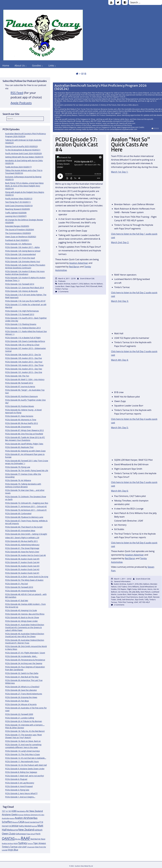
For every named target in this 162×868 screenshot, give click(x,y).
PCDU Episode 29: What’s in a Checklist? (22, 687)
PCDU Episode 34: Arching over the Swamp (24, 663)
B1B (81, 284)
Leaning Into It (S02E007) (16, 216)
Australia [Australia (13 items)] (6, 818)
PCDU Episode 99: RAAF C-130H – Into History (25, 379)
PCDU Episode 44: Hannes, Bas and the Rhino (25, 614)
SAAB (119, 600)
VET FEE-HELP (144, 602)
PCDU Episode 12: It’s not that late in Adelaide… (26, 758)
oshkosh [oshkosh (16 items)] (38, 830)
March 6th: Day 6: (120, 491)
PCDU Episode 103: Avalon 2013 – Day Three (24, 365)
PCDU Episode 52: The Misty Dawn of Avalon (24, 580)
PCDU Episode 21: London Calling (20, 718)
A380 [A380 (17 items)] (14, 811)
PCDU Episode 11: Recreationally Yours (22, 761)
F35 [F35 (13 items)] (10, 826)
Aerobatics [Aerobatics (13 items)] (21, 811)
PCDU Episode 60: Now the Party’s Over (22, 552)
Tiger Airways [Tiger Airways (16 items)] (40, 843)
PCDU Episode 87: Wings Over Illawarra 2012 (24, 430)
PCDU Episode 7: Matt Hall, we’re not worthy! (25, 776)
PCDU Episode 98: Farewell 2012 (19, 383)
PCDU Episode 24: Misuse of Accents (21, 704)
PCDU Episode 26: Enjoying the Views (21, 697)
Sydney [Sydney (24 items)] (23, 843)
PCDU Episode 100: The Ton (17, 376)
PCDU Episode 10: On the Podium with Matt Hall (26, 765)
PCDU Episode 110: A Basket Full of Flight (23, 338)
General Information (122, 581)
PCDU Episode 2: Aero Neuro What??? (21, 793)
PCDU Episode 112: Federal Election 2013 (23, 328)
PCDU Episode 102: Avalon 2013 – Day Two (24, 369)
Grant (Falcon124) (87, 278)
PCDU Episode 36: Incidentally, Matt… (21, 656)
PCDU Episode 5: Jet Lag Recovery (20, 783)
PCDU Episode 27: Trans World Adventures (24, 694)
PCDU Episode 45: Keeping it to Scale (21, 610)
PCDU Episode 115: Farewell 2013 (20, 314)
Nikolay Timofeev (145, 594)
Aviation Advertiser (79, 263)
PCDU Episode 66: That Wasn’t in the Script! (24, 527)
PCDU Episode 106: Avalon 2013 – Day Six (23, 355)
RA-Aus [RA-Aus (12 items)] (18, 839)
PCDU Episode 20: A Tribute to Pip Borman (24, 721)
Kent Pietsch (146, 592)
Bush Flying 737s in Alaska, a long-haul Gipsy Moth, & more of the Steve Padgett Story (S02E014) (24, 186)
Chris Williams (133, 587)
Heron (150, 589)
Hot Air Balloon (97, 284)
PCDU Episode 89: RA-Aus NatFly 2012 (22, 423)
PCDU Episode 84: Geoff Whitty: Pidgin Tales (24, 444)
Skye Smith (139, 600)
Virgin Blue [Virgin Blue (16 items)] (13, 850)
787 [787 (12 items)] (10, 811)
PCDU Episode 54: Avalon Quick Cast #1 (22, 573)
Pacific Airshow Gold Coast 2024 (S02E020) (23, 153)
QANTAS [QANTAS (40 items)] (8, 838)
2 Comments (63, 292)
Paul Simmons (132, 597)
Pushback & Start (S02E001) (17, 240)
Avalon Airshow (64, 284)
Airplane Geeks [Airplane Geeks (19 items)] (10, 814)
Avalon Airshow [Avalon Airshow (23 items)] (24, 818)
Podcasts (62, 281)
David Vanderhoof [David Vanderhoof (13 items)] (32, 822)
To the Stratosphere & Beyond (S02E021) (23, 150)
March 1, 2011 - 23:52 (123, 579)
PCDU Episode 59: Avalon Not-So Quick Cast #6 (25, 555)
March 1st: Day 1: (120, 172)
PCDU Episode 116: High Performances (22, 311)
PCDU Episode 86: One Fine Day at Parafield (24, 434)
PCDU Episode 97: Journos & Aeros (20, 386)
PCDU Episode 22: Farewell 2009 (19, 714)
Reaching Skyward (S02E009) (17, 209)
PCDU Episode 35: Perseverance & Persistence (25, 660)
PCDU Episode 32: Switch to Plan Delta (22, 673)
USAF (136, 602)
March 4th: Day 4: (120, 360)
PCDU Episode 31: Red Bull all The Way (22, 677)
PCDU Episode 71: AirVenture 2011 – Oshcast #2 (26, 506)
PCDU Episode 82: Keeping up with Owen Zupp (25, 451)
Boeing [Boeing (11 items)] (15, 822)
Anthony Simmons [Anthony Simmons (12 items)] (31, 815)
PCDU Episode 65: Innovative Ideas (20, 531)
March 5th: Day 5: (120, 428)
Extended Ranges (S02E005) (17, 226)
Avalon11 (75, 284)
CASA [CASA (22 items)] (21, 822)
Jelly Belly (136, 592)
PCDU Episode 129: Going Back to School (23, 251)
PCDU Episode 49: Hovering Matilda (21, 591)
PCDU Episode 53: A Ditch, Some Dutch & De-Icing (27, 577)
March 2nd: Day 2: (120, 242)
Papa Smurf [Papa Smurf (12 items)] (31, 834)
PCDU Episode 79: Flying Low (18, 467)
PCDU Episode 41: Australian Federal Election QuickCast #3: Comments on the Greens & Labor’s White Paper (25, 627)
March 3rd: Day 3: (120, 301)
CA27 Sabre (122, 587)
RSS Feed (17, 93)
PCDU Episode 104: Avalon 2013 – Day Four (24, 362)
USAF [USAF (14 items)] (24, 847)
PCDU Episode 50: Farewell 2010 (19, 587)
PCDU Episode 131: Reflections (18, 244)
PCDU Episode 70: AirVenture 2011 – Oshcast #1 (26, 510)
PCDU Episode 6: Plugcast (16, 779)
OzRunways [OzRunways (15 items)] (21, 834)
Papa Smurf (80, 286)
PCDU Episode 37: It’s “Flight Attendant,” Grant (25, 653)
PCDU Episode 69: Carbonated (18, 513)
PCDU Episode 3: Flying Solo (17, 790)
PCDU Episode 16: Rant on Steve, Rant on (23, 741)
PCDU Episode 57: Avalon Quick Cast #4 (22, 562)
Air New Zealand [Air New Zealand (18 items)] (34, 811)
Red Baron (74, 267)
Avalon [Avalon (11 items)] (12, 818)
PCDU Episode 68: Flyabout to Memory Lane (24, 517)
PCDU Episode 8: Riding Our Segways (21, 772)
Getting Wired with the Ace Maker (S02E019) (24, 157)
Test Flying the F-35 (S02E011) (18, 202)
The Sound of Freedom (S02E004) (20, 230)
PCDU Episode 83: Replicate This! (19, 447)
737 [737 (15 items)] (4, 811)
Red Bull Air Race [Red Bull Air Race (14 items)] (38, 839)
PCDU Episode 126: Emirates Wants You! (23, 261)
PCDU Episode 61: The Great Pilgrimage (22, 548)
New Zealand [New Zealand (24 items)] (26, 830)
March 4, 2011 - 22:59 (67, 278)
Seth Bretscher (128, 600)
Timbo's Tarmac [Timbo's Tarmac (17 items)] (10, 847)
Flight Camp (132, 589)
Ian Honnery (123, 592)
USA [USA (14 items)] (20, 847)
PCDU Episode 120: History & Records (21, 291)
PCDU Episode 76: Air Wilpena (18, 480)
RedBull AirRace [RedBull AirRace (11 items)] (8, 843)
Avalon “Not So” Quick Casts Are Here (131, 145)
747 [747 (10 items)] (7, 811)
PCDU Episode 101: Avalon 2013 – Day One (24, 372)
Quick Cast (143, 597)
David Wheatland (147, 587)
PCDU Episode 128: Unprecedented (20, 254)
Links (51, 65)
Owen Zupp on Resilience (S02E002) (21, 237)
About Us (20, 65)
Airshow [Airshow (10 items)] (21, 815)
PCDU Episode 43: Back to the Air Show (22, 617)
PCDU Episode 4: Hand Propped (19, 786)
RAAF (100, 286)
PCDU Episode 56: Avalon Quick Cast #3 (22, 566)
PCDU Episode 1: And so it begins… (20, 797)
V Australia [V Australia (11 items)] (31, 847)
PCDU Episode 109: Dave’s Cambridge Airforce (25, 341)
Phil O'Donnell (92, 286)
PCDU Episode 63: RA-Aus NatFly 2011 (22, 541)
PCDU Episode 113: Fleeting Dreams (21, 324)
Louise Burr (60, 286)
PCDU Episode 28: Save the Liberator (21, 690)
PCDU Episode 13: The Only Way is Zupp (22, 754)
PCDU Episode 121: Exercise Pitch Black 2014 (25, 288)
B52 (141, 584)
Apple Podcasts (21, 103)
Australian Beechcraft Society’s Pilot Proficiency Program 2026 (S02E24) (101, 87)
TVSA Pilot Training (126, 602)
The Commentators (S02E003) (18, 233)
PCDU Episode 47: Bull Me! (17, 601)
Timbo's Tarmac (62, 289)
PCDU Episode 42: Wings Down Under (21, 621)
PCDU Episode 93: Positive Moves (20, 406)
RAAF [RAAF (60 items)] (26, 838)
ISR (130, 592)
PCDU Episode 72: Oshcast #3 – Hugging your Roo (27, 503)
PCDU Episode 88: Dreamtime (18, 427)
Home (6, 65)
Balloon (87, 284)
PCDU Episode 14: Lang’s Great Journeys (22, 751)
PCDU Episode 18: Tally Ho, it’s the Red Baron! (25, 731)
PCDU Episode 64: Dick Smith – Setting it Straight (26, 534)
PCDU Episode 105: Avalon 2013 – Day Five (24, 358)
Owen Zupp (70, 286)
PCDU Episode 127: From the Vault (20, 258)
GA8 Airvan (142, 589)
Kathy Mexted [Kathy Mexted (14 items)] (25, 826)
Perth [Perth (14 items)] (38, 834)
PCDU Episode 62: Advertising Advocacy (22, 545)
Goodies (37, 65)
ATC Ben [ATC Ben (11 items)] (41, 815)
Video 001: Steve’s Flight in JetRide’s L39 (22, 538)
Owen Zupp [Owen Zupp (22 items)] (9, 833)
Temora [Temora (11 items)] (30, 843)
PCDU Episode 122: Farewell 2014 (20, 284)
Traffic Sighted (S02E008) (16, 213)
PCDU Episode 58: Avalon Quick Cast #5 (22, 559)
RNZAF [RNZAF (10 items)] (16, 844)
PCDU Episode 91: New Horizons (19, 416)
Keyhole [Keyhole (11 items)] (34, 826)
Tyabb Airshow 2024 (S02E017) (18, 167)
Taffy (147, 600)
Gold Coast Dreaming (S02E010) (19, 206)
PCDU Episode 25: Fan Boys (17, 701)
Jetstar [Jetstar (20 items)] (15, 826)
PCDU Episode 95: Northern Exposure (21, 396)
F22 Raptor (122, 589)
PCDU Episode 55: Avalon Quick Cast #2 (22, 569)
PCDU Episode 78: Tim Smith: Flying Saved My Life (27, 470)
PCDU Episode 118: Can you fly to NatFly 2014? (25, 301)
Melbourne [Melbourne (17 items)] (12, 830)
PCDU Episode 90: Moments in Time (21, 420)
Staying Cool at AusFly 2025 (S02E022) (21, 146)
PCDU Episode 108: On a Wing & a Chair (22, 345)
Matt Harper (132, 594)
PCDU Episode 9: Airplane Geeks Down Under (25, 769)
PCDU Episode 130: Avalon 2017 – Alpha (22, 247)
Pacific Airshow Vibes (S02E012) (19, 199)
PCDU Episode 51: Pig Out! (17, 584)
